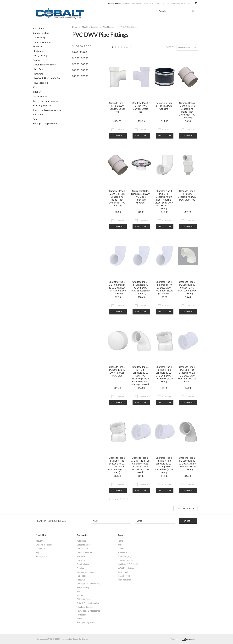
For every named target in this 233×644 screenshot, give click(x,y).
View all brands (125, 580)
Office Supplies (41, 96)
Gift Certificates (149, 3)
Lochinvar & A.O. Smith (128, 564)
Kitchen (37, 92)
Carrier (121, 549)
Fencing (37, 60)
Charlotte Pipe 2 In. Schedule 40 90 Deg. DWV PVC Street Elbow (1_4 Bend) (164, 288)
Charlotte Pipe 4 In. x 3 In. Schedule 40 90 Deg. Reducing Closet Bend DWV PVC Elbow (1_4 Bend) (164, 200)
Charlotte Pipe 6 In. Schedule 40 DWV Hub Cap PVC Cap (117, 371)
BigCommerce (190, 639)
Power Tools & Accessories (47, 110)
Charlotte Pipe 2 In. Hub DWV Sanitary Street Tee (140, 107)
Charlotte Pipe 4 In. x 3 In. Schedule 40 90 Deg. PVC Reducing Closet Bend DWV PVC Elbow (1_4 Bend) (140, 376)
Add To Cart (118, 136)
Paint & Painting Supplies (46, 101)
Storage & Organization (45, 124)
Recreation (39, 114)
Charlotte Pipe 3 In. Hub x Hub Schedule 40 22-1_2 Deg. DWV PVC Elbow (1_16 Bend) (164, 374)
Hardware (38, 74)
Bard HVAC (123, 572)
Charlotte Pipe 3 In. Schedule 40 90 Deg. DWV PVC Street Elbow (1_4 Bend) (187, 288)
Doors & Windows (42, 42)
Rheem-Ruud (124, 576)
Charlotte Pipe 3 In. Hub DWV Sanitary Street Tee (117, 107)
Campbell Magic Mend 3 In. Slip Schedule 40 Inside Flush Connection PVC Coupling (117, 198)
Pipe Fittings (108, 27)
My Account (136, 3)
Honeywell (123, 553)
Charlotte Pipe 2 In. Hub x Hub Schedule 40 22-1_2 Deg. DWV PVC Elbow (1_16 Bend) (187, 374)
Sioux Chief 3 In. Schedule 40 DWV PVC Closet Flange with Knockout (140, 197)
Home (75, 27)
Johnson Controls (126, 560)
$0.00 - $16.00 (79, 52)
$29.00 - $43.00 (80, 64)
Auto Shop (38, 28)
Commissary (39, 37)
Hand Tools (39, 69)
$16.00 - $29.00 (80, 58)
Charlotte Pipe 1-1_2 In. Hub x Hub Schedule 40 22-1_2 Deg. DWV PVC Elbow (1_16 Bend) (141, 465)
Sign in (170, 3)
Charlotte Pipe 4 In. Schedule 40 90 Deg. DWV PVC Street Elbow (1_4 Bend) (140, 288)
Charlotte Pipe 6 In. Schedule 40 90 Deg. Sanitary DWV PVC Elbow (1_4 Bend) (187, 464)
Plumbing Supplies (42, 105)
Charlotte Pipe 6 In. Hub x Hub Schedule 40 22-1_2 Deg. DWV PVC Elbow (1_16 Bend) (117, 465)
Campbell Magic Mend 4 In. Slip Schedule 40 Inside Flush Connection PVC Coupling (187, 110)
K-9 (35, 87)
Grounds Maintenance (44, 65)
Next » (131, 48)
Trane (121, 541)
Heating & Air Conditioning (47, 78)
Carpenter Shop (41, 33)
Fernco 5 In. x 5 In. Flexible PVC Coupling (164, 106)
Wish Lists (161, 3)
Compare (120, 130)
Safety (36, 119)
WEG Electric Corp (126, 568)
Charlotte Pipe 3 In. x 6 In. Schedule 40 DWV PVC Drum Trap (187, 195)
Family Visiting (40, 55)
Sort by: (170, 47)
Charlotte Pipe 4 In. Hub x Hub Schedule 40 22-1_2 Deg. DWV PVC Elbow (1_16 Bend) (164, 465)
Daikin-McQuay (125, 557)
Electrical (38, 46)
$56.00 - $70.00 (80, 76)
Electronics (39, 51)
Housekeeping (40, 83)
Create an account (183, 3)
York (120, 545)
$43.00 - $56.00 (80, 70)
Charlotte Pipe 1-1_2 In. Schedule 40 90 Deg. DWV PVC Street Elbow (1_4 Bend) (117, 288)
